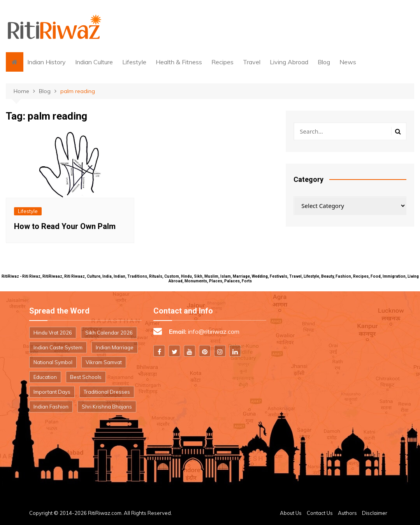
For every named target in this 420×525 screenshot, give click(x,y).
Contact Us (320, 513)
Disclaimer (375, 513)
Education (45, 377)
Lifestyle (134, 62)
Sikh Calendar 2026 (109, 333)
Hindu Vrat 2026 (53, 333)
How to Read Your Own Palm (65, 226)
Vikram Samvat (104, 362)
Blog (324, 62)
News (348, 62)
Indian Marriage (115, 347)
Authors (347, 513)
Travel (252, 62)
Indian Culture (94, 62)
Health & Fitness (179, 62)
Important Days (52, 392)
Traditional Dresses (107, 392)
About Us (291, 513)
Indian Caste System (58, 347)
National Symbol (53, 362)
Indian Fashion (51, 407)
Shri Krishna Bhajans (107, 407)
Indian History (47, 62)
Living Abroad (289, 62)
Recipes (222, 62)
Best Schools (86, 377)
